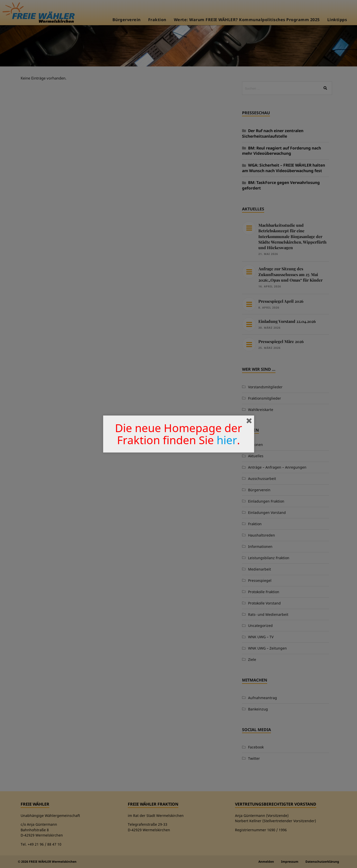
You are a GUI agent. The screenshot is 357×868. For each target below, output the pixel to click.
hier (227, 440)
